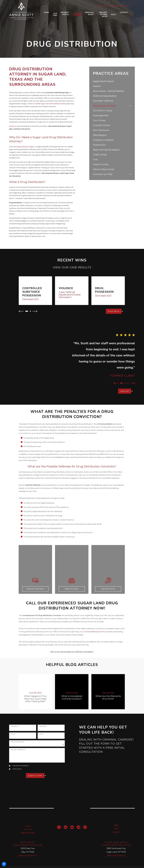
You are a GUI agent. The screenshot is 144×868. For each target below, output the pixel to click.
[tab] (130, 106)
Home (28, 826)
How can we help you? (18, 750)
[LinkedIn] (65, 827)
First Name (14, 726)
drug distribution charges (25, 147)
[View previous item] (21, 311)
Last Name (43, 726)
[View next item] (35, 311)
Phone (13, 734)
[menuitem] (46, 14)
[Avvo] (78, 827)
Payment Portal (28, 833)
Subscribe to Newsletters (21, 766)
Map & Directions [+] (28, 856)
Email (41, 734)
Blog (116, 825)
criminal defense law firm (94, 632)
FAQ (116, 829)
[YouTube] (72, 827)
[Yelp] (85, 827)
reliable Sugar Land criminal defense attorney (51, 104)
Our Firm (28, 829)
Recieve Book (17, 769)
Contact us (13, 126)
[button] (4, 864)
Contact (116, 832)
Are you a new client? (18, 742)
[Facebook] (59, 827)
